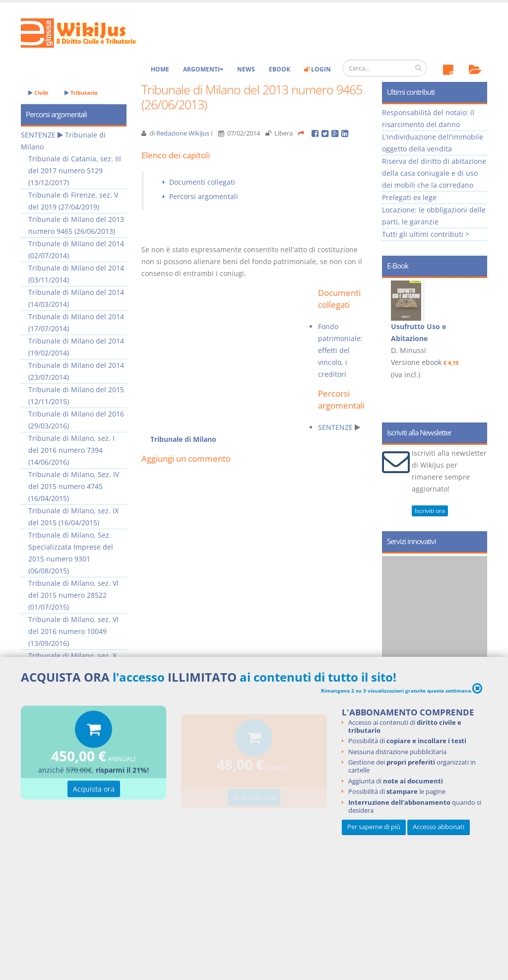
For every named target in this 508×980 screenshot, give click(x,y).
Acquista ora (94, 790)
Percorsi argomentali (204, 196)
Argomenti (203, 69)
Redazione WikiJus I (185, 133)
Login (317, 69)
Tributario (81, 93)
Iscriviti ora (430, 511)
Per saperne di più (374, 827)
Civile (38, 93)
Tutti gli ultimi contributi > (426, 234)
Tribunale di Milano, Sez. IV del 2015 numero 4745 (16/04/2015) (74, 486)
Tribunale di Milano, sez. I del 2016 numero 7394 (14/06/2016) (71, 450)
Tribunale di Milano (183, 439)
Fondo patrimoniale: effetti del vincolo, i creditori (340, 350)
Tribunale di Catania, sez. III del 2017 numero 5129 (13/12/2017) (75, 171)
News (246, 69)
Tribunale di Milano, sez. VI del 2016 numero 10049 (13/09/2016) (73, 631)
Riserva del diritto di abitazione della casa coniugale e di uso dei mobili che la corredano (434, 173)
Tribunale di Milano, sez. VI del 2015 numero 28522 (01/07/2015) (73, 595)
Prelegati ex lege (409, 197)
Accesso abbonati (439, 827)
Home (160, 69)
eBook (280, 69)
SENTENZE (335, 427)
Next (476, 326)
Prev (393, 326)
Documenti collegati (202, 182)
